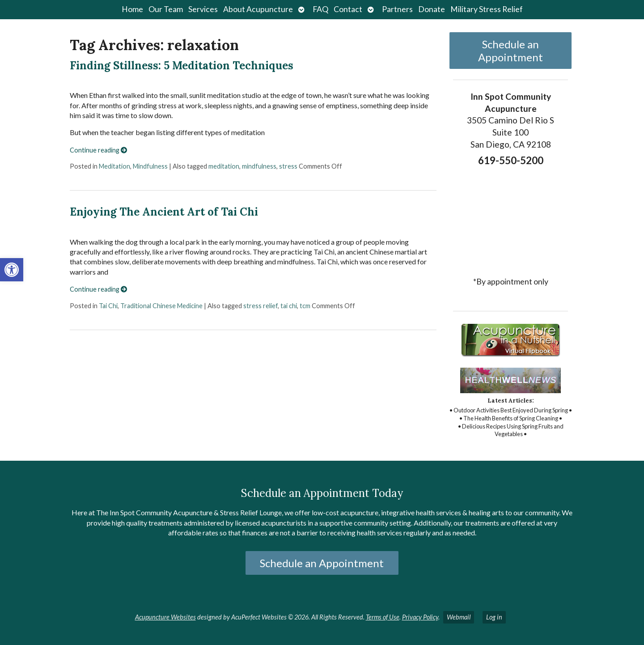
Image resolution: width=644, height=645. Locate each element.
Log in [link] (494, 617)
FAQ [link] (320, 9)
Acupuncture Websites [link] (165, 617)
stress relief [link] (261, 306)
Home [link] (132, 9)
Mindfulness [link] (150, 166)
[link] (12, 270)
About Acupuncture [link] (258, 9)
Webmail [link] (459, 617)
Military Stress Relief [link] (487, 9)
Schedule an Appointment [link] (511, 51)
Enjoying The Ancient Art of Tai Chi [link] (164, 212)
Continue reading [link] (98, 150)
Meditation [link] (114, 166)
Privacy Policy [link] (420, 617)
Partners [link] (397, 9)
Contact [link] (348, 9)
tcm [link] (305, 306)
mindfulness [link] (259, 166)
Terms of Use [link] (383, 617)
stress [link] (288, 166)
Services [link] (203, 9)
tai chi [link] (289, 306)
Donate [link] (432, 9)
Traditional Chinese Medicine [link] (161, 306)
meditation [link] (224, 166)
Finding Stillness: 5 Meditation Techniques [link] (182, 66)
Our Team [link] (166, 9)
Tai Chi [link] (108, 306)
